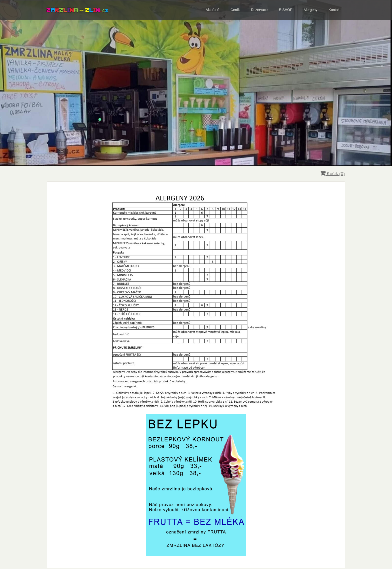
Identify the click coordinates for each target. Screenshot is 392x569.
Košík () (332, 174)
